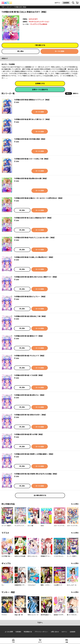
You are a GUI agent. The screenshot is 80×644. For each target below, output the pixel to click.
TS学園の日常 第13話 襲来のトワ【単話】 (29, 336)
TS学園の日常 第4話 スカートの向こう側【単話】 (32, 159)
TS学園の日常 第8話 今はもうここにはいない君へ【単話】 (35, 238)
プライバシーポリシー (41, 632)
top (3, 7)
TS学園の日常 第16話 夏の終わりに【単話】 (30, 395)
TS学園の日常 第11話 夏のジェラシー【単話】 (30, 297)
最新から (76, 93)
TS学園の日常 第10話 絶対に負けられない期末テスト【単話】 (36, 277)
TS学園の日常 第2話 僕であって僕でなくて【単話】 (32, 119)
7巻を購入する (40, 45)
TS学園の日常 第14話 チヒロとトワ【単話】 (30, 356)
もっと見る (75, 504)
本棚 (67, 642)
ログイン (57, 3)
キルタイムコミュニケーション (39, 22)
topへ (40, 623)
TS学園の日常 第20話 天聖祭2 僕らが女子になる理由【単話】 (36, 474)
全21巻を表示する (40, 495)
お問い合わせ (55, 632)
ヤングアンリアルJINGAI (39, 24)
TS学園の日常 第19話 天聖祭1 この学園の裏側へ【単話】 (34, 454)
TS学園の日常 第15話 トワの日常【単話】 (29, 375)
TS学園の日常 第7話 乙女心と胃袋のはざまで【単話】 (33, 218)
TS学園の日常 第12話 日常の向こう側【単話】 (30, 316)
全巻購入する (40, 83)
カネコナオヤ (33, 19)
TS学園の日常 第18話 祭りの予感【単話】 (29, 434)
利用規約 (18, 632)
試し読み (21, 51)
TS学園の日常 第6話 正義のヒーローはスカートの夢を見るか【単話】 (39, 198)
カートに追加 (59, 51)
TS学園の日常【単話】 (20, 7)
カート (40, 642)
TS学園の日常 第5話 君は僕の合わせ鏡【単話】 (31, 178)
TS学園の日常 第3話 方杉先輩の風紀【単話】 (30, 139)
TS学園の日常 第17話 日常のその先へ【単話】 (30, 415)
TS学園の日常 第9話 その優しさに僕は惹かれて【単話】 (34, 257)
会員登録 (66, 3)
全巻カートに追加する (40, 90)
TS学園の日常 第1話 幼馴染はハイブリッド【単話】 (32, 100)
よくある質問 (9, 632)
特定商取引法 (28, 632)
